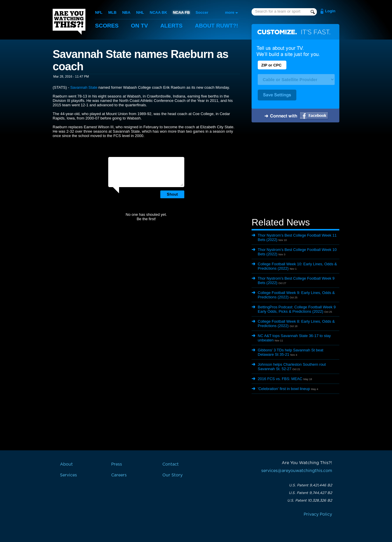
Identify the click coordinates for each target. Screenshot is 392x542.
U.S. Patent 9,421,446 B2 (311, 485)
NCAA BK (158, 12)
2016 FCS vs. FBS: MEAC (280, 379)
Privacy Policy (318, 514)
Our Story (172, 475)
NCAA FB (181, 12)
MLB (112, 12)
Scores (107, 26)
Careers (119, 475)
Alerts (171, 26)
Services (68, 475)
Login (330, 11)
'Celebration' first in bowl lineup (284, 389)
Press (117, 464)
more (230, 12)
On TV (140, 26)
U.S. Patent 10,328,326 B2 (310, 500)
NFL (99, 12)
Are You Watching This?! (69, 22)
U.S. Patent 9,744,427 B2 (310, 493)
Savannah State (84, 87)
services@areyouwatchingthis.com (297, 471)
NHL (140, 12)
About (216, 26)
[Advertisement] (295, 171)
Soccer (202, 12)
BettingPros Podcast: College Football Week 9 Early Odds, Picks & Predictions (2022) (297, 309)
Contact (171, 464)
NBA (126, 12)
